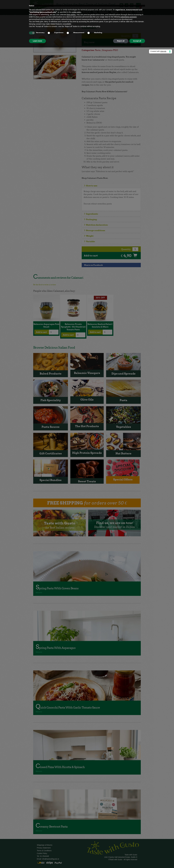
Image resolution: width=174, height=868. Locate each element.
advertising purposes (129, 17)
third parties (71, 15)
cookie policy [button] (76, 12)
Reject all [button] (121, 41)
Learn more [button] (37, 41)
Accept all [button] (137, 41)
